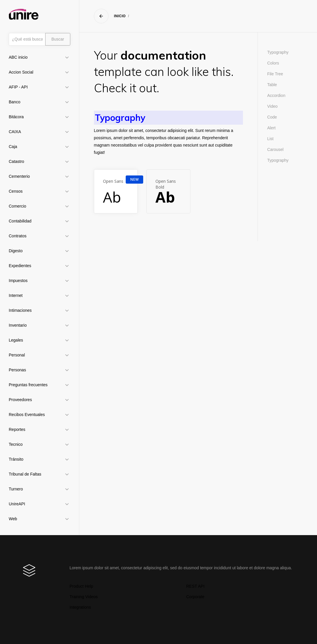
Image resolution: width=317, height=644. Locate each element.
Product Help (82, 586)
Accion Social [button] (21, 72)
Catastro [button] (16, 161)
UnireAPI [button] (17, 504)
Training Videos (84, 597)
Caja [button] (13, 147)
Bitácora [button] (16, 117)
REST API (196, 586)
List (270, 139)
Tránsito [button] (16, 459)
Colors (273, 63)
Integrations (80, 607)
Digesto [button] (16, 251)
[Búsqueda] (27, 39)
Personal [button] (17, 355)
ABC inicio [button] (18, 57)
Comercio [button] (17, 206)
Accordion (276, 95)
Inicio (120, 16)
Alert (271, 128)
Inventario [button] (18, 325)
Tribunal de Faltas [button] (25, 474)
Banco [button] (15, 102)
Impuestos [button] (18, 281)
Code (272, 117)
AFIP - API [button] (18, 87)
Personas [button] (17, 370)
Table (272, 85)
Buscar (58, 39)
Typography (278, 52)
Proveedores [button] (20, 400)
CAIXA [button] (15, 132)
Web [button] (13, 519)
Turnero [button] (16, 489)
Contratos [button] (18, 236)
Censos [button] (16, 191)
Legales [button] (16, 340)
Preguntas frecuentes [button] (28, 385)
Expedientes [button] (20, 266)
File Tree (275, 74)
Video (272, 106)
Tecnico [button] (16, 444)
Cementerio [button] (19, 176)
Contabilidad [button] (20, 221)
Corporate (195, 597)
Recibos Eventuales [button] (27, 415)
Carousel (275, 149)
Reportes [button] (17, 429)
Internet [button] (16, 295)
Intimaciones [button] (20, 310)
